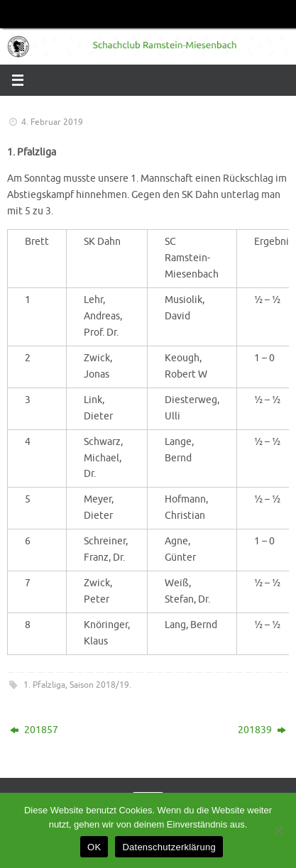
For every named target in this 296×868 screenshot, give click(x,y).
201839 (262, 730)
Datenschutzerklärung (169, 847)
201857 (34, 730)
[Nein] (278, 830)
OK (94, 847)
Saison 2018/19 (99, 685)
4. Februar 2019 (52, 122)
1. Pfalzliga (44, 685)
